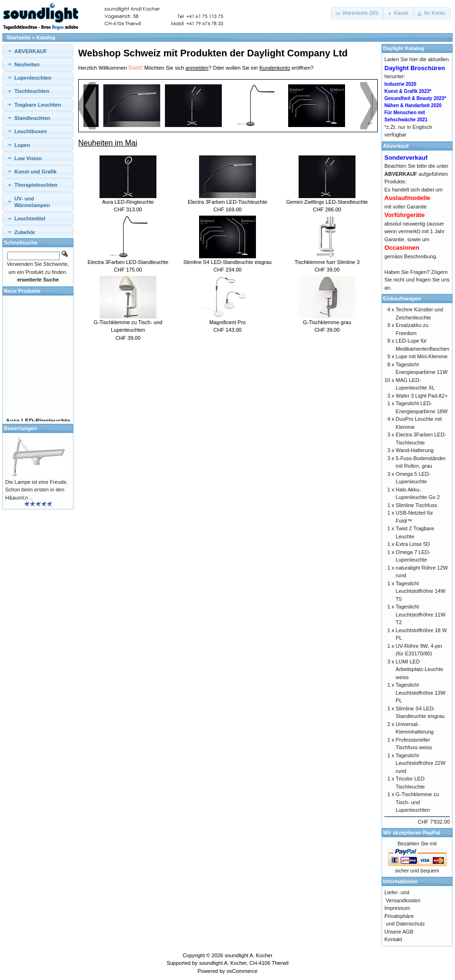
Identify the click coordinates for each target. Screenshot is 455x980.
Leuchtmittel (30, 218)
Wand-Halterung (415, 450)
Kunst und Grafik (35, 172)
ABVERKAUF (31, 51)
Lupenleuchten (33, 78)
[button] (357, 13)
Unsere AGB (399, 932)
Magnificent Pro (227, 322)
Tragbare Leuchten (37, 105)
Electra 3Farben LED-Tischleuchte (227, 202)
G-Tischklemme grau (327, 322)
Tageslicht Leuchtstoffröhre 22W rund (421, 763)
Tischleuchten (32, 91)
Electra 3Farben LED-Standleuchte (128, 262)
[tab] (38, 51)
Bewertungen (20, 428)
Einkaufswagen (402, 299)
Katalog (46, 37)
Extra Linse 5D (413, 544)
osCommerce (242, 971)
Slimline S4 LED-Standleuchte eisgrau (228, 262)
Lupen (22, 145)
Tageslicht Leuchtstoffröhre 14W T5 (421, 591)
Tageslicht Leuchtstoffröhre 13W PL (421, 693)
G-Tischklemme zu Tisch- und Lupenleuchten (417, 802)
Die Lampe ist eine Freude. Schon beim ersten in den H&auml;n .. (36, 490)
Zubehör (25, 232)
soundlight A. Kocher (249, 955)
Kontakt (393, 939)
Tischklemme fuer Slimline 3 (327, 262)
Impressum (397, 908)
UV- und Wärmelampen (32, 202)
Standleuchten (32, 118)
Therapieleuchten (36, 185)
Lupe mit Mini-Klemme (422, 356)
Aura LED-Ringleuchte (128, 202)
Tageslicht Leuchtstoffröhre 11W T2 (421, 614)
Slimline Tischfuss (416, 505)
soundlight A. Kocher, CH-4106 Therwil (244, 963)
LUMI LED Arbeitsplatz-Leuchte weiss (419, 669)
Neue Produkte (22, 291)
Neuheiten (27, 64)
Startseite (18, 37)
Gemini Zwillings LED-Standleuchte (327, 202)
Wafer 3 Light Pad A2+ (422, 396)
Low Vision (28, 158)
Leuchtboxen (30, 131)
